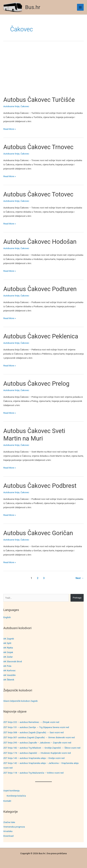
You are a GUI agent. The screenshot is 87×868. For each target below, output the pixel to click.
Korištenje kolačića (16, 796)
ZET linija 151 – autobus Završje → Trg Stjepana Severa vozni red (36, 727)
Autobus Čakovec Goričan (38, 533)
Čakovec (25, 106)
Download (8, 836)
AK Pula (7, 666)
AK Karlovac (9, 670)
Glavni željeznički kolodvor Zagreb (20, 701)
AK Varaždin (9, 675)
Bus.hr (33, 7)
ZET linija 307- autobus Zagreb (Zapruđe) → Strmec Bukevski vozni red (39, 737)
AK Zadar (8, 657)
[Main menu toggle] (80, 7)
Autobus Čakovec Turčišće (39, 100)
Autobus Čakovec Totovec (38, 194)
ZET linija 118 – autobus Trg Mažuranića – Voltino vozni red (33, 773)
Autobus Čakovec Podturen (40, 289)
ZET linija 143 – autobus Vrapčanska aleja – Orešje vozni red (34, 758)
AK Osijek (8, 652)
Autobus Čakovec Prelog (36, 384)
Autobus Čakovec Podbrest (40, 486)
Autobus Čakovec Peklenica (41, 336)
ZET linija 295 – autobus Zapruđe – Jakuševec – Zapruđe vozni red (37, 743)
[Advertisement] (43, 71)
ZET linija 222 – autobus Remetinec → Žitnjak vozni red (31, 722)
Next (80, 578)
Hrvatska (8, 831)
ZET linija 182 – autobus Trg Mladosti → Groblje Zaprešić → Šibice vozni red (42, 748)
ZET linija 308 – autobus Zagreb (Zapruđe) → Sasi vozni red (33, 732)
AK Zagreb (9, 639)
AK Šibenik (9, 680)
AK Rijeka (8, 648)
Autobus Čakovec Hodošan (40, 242)
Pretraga (77, 598)
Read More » (10, 129)
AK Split (7, 643)
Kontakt (7, 801)
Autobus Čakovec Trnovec (38, 147)
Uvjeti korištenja (11, 791)
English (7, 617)
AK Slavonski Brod (13, 661)
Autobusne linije (11, 106)
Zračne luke (9, 822)
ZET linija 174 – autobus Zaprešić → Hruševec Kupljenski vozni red (37, 753)
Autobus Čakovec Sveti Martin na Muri (34, 435)
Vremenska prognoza (14, 827)
